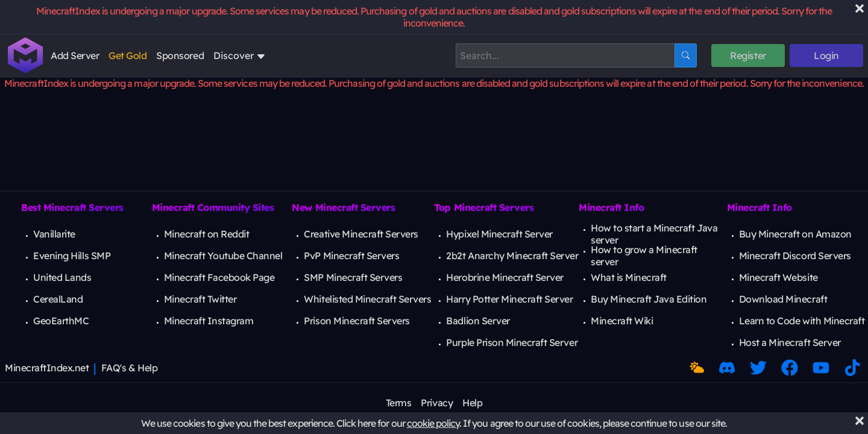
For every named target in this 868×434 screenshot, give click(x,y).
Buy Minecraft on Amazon (795, 234)
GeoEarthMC (61, 321)
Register (748, 55)
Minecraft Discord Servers (795, 256)
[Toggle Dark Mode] (697, 368)
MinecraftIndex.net (47, 368)
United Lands (62, 277)
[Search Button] (686, 55)
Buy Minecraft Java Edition (649, 299)
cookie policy (433, 423)
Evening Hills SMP (72, 256)
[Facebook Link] (790, 368)
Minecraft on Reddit (207, 234)
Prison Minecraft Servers (357, 321)
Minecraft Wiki (622, 321)
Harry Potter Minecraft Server (509, 299)
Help (472, 403)
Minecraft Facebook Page (219, 277)
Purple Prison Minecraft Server (512, 342)
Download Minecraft (783, 299)
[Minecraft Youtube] (821, 368)
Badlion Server (478, 321)
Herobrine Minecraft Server (505, 277)
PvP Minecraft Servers (351, 256)
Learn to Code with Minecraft (802, 321)
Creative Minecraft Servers (361, 234)
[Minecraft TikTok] (852, 368)
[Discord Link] (727, 368)
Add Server (75, 55)
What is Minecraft (629, 277)
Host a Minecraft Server (790, 342)
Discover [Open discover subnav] (240, 55)
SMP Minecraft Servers (353, 277)
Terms (399, 403)
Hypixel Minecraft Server (499, 234)
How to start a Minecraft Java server (654, 234)
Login (826, 55)
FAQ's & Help (129, 368)
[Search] (565, 55)
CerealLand (58, 299)
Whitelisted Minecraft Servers (367, 299)
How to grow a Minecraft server (644, 256)
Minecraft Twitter (200, 299)
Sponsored (180, 55)
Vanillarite (54, 234)
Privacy (437, 403)
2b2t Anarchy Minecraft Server (512, 256)
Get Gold (127, 55)
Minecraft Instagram (209, 321)
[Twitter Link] (758, 368)
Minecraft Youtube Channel (223, 256)
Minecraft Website (778, 277)
